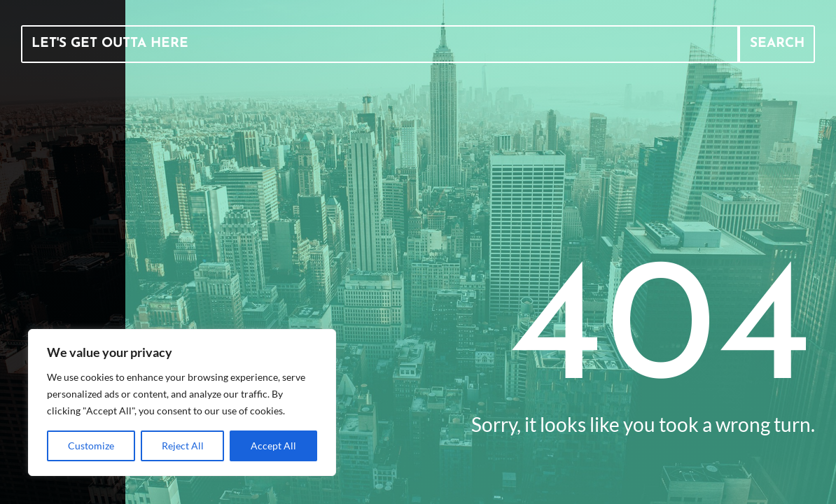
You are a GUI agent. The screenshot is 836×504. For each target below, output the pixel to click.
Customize (91, 446)
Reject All (183, 446)
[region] (182, 402)
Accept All (273, 446)
